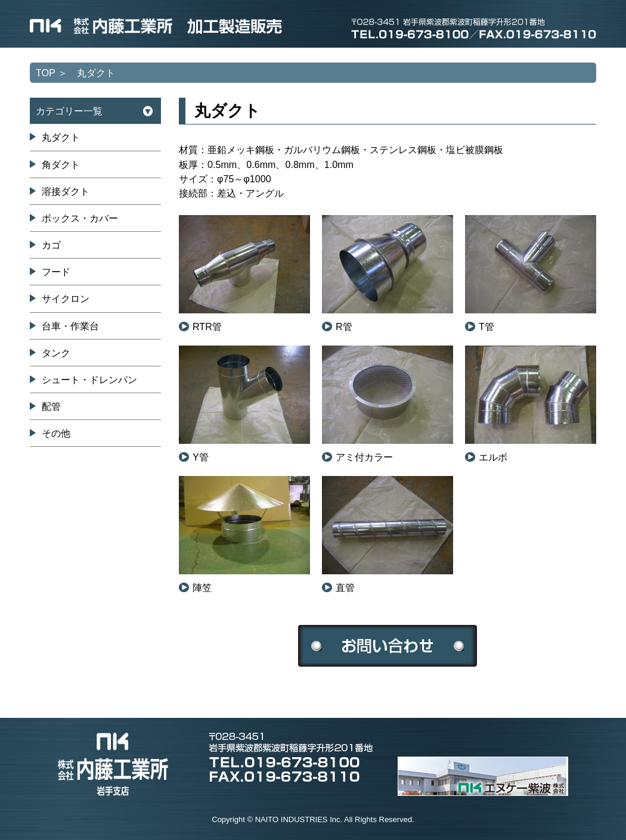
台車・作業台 (70, 326)
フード (56, 272)
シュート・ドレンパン (89, 379)
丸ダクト (61, 137)
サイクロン (66, 298)
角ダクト (61, 164)
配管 (51, 406)
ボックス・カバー (80, 218)
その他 (56, 433)
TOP (46, 73)
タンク (56, 353)
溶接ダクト (66, 191)
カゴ (51, 245)
